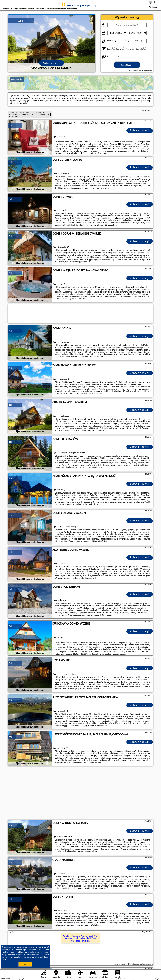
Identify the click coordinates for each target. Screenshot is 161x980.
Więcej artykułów (14, 932)
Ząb (11, 126)
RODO (5, 960)
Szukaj (127, 65)
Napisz (158, 979)
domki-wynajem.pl (80, 5)
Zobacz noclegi (140, 130)
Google (45, 947)
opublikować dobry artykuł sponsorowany (139, 964)
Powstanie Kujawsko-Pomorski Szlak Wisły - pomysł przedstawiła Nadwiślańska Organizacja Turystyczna (81, 938)
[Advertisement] (80, 793)
